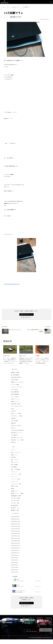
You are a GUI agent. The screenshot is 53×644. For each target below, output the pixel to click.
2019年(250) (15, 569)
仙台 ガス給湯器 (16, 471)
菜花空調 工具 (15, 510)
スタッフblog (15, 399)
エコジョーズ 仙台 (16, 486)
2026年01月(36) (16, 526)
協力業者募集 (15, 508)
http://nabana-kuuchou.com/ (12, 284)
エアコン (13, 452)
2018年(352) (15, 572)
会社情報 (43, 625)
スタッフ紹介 (49, 623)
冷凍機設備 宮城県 (16, 498)
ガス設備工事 (15, 437)
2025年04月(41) (16, 548)
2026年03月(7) (15, 521)
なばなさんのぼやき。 (17, 428)
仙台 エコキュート (16, 455)
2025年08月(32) (16, 538)
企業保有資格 (40, 623)
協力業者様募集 (15, 396)
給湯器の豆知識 (15, 375)
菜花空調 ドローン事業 (18, 442)
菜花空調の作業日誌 (16, 380)
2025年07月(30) (16, 540)
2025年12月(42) (16, 528)
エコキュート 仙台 (16, 476)
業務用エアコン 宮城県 (18, 496)
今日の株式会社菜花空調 (18, 432)
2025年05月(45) (16, 545)
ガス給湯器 (14, 469)
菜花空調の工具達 (16, 406)
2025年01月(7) (15, 555)
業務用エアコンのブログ (18, 384)
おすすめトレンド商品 (17, 418)
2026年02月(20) (16, 524)
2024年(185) (15, 557)
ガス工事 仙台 (15, 503)
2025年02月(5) (15, 553)
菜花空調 (13, 459)
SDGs (51, 627)
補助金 (13, 491)
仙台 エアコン (15, 462)
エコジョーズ (15, 484)
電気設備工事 (21, 622)
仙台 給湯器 (15, 467)
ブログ (9, 7)
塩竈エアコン (15, 457)
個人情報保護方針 (42, 627)
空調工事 (13, 445)
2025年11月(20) (16, 531)
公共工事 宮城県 (16, 500)
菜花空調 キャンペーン (17, 435)
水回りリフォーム (16, 401)
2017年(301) (15, 574)
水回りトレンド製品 (16, 416)
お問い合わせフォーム (26, 314)
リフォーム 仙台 (16, 481)
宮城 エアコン (15, 464)
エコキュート (15, 474)
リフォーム (14, 479)
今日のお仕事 (15, 392)
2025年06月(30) (16, 543)
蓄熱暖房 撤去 (15, 512)
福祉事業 (13, 425)
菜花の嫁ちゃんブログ (17, 7)
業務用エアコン (15, 404)
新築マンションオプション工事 (45, 622)
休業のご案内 (15, 488)
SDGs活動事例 (15, 394)
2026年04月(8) (15, 519)
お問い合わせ (46, 632)
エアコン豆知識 (15, 387)
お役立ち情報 (15, 382)
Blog (12, 411)
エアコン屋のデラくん (17, 408)
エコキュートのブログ (17, 389)
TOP (4, 7)
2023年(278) (15, 560)
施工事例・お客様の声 (27, 625)
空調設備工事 (40, 620)
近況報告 (13, 420)
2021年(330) (15, 565)
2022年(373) (15, 562)
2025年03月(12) (16, 550)
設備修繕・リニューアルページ (27, 623)
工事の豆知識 (15, 423)
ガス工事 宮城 (15, 505)
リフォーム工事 (31, 622)
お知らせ (13, 430)
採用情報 (50, 625)
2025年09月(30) (16, 536)
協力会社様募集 (15, 377)
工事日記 (13, 413)
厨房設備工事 (49, 620)
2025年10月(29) (16, 533)
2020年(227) (15, 567)
